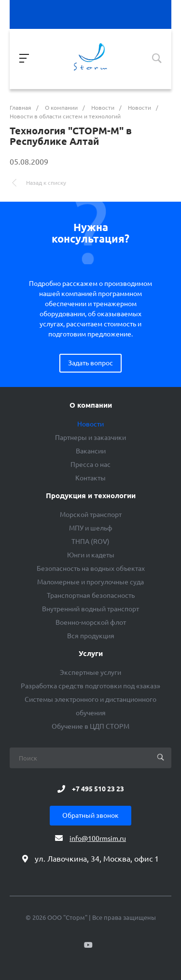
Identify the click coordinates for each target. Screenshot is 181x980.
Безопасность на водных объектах (91, 568)
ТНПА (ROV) (90, 542)
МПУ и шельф (91, 528)
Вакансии (91, 451)
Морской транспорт (91, 515)
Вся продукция (91, 636)
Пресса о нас (90, 464)
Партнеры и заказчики (90, 438)
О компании (91, 405)
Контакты (90, 478)
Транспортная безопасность (91, 595)
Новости (90, 424)
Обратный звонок (90, 815)
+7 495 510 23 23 (98, 789)
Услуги (91, 654)
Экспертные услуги (90, 672)
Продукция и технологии (91, 496)
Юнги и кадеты (91, 555)
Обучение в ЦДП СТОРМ (90, 726)
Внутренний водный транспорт (90, 609)
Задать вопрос (90, 363)
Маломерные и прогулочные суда (90, 582)
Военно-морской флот (91, 622)
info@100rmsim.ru (98, 838)
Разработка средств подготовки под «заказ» (90, 686)
